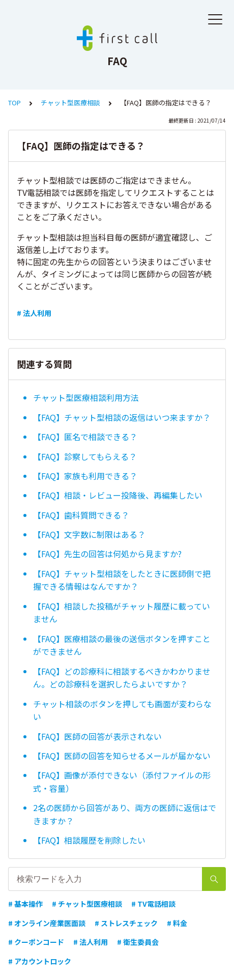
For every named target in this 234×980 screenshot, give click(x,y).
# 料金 (177, 923)
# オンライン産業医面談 (47, 923)
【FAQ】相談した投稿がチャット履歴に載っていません (122, 613)
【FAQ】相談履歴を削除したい (89, 840)
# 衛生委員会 (138, 942)
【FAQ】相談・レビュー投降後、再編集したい (118, 495)
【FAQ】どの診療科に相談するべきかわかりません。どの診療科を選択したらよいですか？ (122, 678)
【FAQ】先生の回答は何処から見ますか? (107, 554)
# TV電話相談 (153, 904)
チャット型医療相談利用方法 (86, 397)
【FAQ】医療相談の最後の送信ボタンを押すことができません (122, 645)
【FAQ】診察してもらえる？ (85, 456)
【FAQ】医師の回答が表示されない (97, 736)
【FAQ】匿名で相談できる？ (85, 437)
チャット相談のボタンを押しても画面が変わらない (122, 710)
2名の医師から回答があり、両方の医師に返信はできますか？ (125, 814)
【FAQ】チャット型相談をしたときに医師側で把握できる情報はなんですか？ (122, 580)
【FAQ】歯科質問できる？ (81, 515)
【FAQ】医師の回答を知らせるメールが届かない (122, 756)
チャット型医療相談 (70, 103)
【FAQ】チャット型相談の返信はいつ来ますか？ (122, 417)
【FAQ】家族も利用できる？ (85, 476)
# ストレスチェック (126, 923)
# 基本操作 (25, 904)
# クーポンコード (36, 942)
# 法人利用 (34, 313)
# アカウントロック (40, 961)
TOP (14, 103)
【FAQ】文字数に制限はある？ (89, 534)
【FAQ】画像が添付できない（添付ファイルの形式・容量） (122, 782)
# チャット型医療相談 (87, 904)
